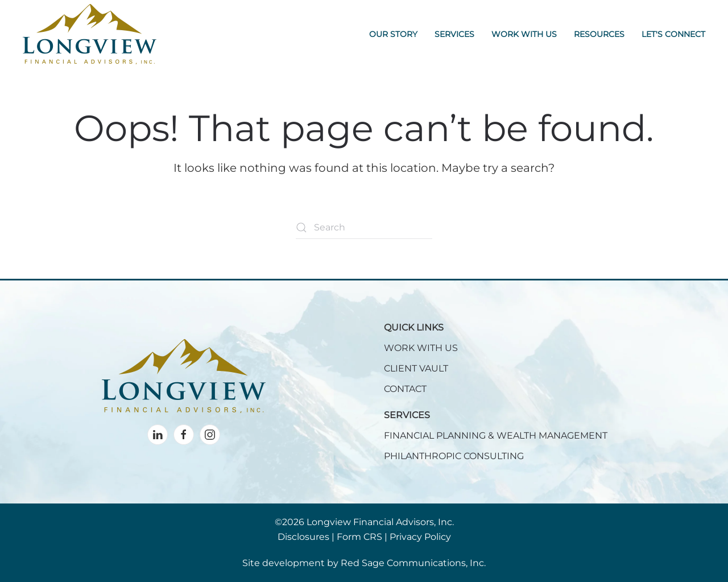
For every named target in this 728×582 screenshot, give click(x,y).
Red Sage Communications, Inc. (413, 563)
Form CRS (359, 537)
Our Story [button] (393, 34)
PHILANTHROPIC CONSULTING (454, 456)
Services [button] (454, 34)
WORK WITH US (421, 348)
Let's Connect (673, 34)
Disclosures (303, 537)
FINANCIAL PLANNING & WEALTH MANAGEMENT (496, 436)
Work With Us (524, 34)
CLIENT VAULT (416, 368)
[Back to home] (90, 34)
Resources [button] (599, 34)
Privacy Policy (420, 537)
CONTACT (405, 389)
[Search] (364, 228)
